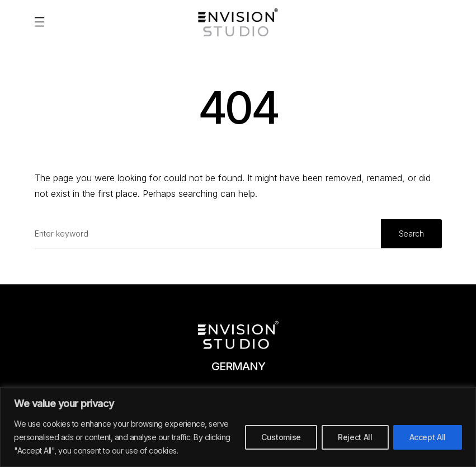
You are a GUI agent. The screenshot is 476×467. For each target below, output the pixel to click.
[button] (39, 22)
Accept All (428, 437)
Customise (281, 437)
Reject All (355, 437)
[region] (238, 427)
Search (411, 233)
